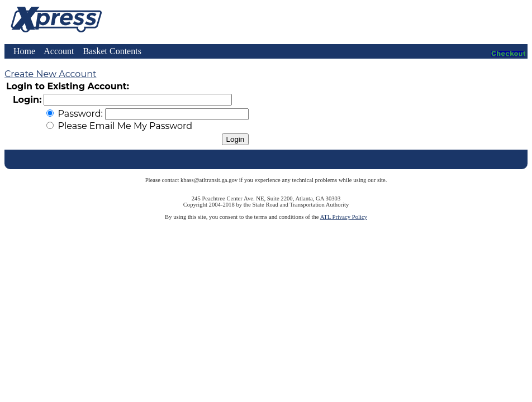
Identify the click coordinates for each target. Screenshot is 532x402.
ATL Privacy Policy (344, 217)
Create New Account (50, 74)
